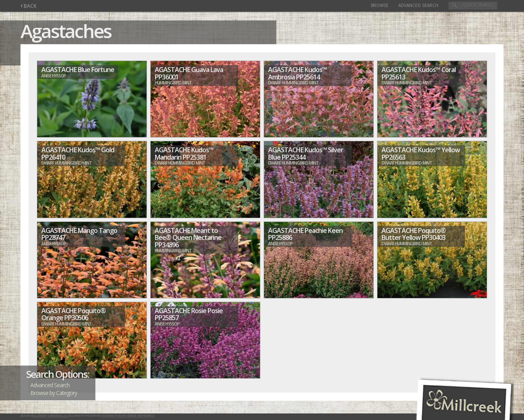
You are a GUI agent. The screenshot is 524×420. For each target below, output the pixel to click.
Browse (380, 5)
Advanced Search (418, 5)
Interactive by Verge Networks (128, 416)
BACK (28, 6)
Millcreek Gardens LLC (49, 416)
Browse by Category (54, 393)
